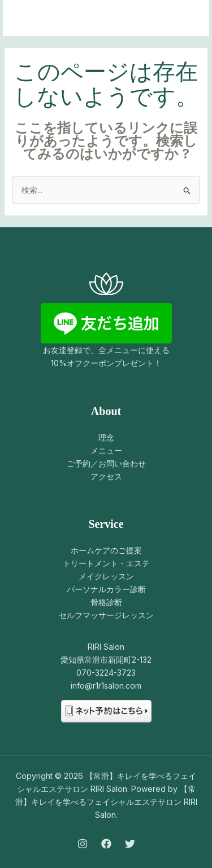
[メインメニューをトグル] (186, 18)
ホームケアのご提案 (106, 550)
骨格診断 (106, 602)
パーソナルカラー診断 (106, 589)
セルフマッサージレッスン (106, 615)
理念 (106, 437)
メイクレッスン (106, 576)
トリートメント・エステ (106, 563)
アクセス (106, 476)
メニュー (106, 450)
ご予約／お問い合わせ (106, 463)
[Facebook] (106, 844)
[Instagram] (83, 844)
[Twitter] (130, 844)
